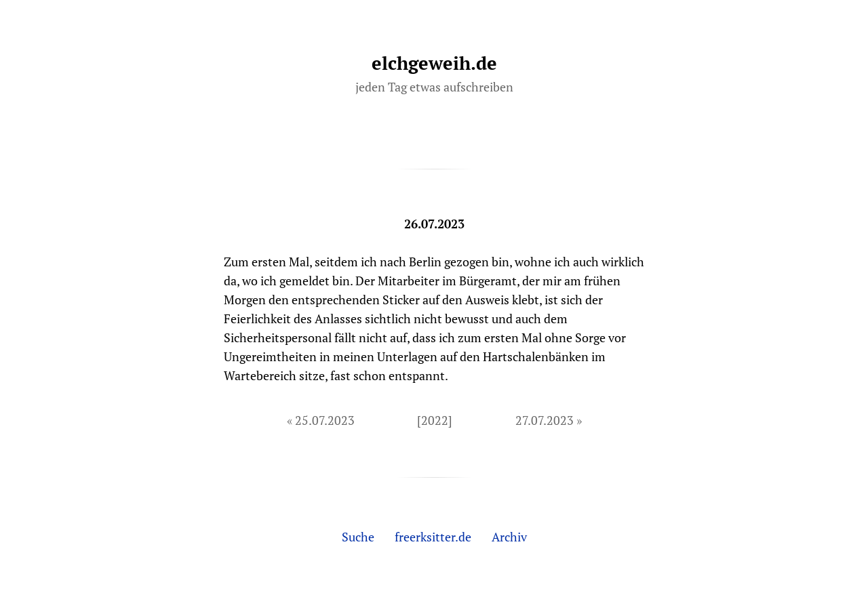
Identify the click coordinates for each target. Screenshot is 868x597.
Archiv (509, 537)
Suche (358, 537)
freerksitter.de (433, 537)
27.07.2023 (545, 420)
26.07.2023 (434, 224)
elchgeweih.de (434, 63)
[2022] (435, 420)
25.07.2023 (325, 420)
